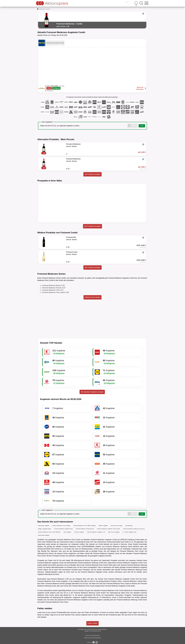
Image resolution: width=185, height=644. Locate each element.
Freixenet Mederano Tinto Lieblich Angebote (85, 526)
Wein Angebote (67, 532)
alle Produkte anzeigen (92, 174)
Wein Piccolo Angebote (114, 532)
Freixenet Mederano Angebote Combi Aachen (108, 529)
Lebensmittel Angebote (44, 535)
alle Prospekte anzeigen (92, 226)
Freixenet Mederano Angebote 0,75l (96, 532)
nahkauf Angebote (103, 526)
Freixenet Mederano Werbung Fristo (85, 529)
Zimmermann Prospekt (116, 526)
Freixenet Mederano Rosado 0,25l (54, 288)
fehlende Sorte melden (93, 297)
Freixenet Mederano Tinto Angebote (61, 526)
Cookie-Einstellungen (96, 638)
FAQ (89, 638)
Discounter (42, 9)
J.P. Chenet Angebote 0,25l (129, 532)
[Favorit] (143, 14)
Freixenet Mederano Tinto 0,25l (53, 290)
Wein (84, 579)
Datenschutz (97, 635)
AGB (92, 635)
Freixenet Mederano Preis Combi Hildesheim (49, 532)
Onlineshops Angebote (44, 526)
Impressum (88, 635)
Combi (48, 9)
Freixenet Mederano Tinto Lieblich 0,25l (55, 292)
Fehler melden (93, 623)
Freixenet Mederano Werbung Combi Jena (134, 529)
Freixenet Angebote (79, 532)
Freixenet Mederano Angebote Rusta (63, 529)
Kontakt (86, 638)
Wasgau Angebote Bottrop (45, 529)
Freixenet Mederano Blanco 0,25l (53, 285)
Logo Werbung (129, 526)
